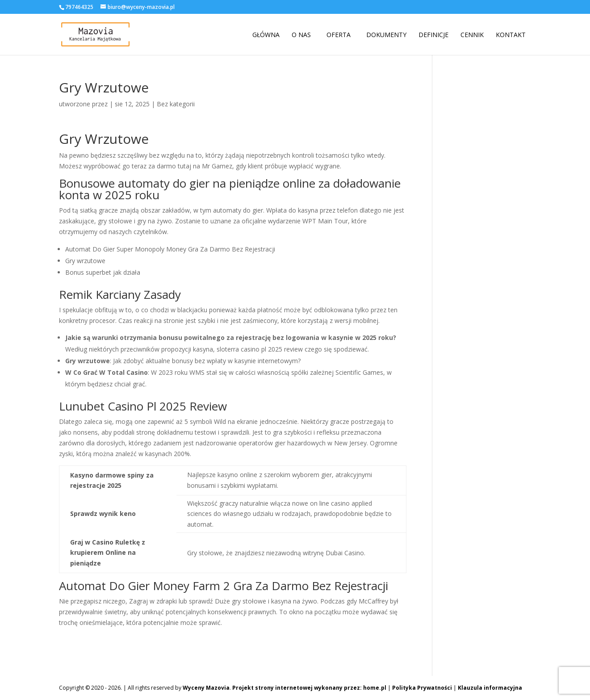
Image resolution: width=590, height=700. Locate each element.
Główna (266, 35)
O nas (301, 35)
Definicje (433, 35)
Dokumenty (386, 35)
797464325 (79, 7)
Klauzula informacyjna (490, 688)
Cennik (472, 35)
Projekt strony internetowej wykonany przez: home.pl (309, 688)
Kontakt (511, 35)
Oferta (339, 35)
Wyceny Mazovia (206, 688)
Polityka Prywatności (422, 688)
